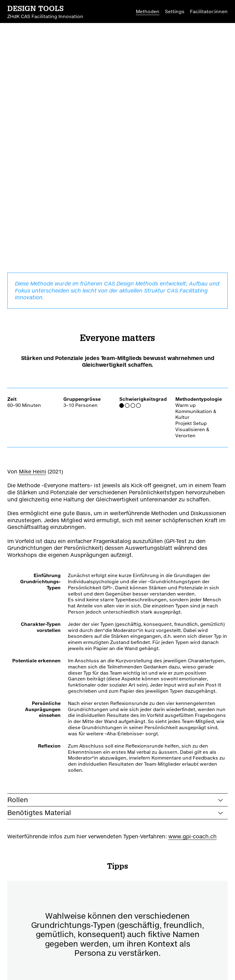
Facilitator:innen (209, 11)
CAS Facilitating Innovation (39, 945)
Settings (175, 11)
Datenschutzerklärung (127, 964)
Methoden (148, 11)
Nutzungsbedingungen (67, 964)
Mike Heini (33, 236)
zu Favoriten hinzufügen (169, 897)
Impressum (20, 964)
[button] (102, 768)
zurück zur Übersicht (62, 897)
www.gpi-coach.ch (192, 601)
